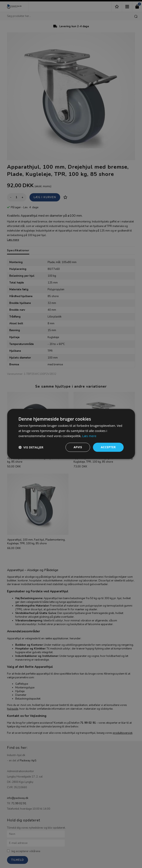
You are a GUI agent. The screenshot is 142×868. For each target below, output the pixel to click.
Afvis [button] (78, 447)
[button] (31, 447)
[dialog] (71, 434)
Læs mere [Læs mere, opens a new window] (89, 436)
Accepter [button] (108, 447)
